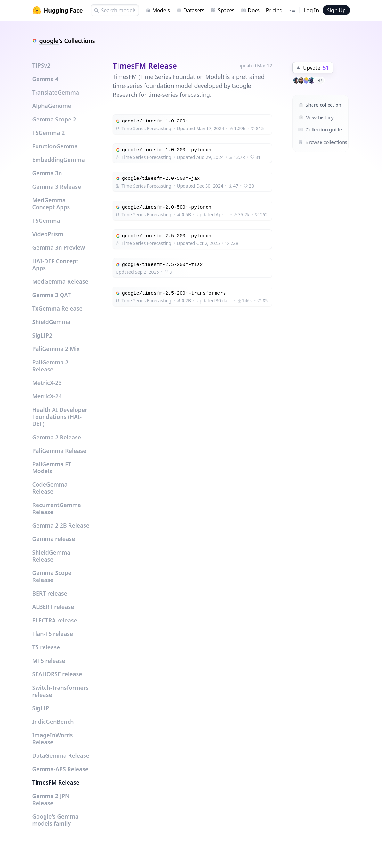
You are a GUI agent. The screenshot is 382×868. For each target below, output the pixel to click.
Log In (311, 10)
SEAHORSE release (57, 674)
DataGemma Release (61, 755)
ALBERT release (53, 607)
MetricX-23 (47, 383)
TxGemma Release (57, 308)
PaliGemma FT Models (52, 468)
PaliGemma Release (59, 451)
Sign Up (336, 10)
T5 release (46, 647)
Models (158, 10)
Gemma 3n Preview (59, 247)
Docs (250, 10)
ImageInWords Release (53, 739)
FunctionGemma (55, 146)
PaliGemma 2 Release (50, 366)
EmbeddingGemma (59, 160)
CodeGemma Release (50, 488)
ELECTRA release (55, 620)
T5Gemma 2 (49, 133)
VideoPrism (48, 234)
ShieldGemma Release (51, 556)
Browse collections (313, 142)
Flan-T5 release (53, 634)
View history (316, 117)
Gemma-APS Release (61, 769)
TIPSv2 (41, 65)
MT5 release (49, 661)
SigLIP (41, 708)
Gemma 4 (45, 79)
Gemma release (54, 539)
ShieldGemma (51, 322)
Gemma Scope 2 (54, 119)
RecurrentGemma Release (57, 508)
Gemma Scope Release (52, 576)
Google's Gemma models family (56, 820)
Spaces (223, 10)
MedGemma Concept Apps (51, 204)
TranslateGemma (56, 92)
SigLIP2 (42, 335)
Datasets (191, 10)
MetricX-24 (47, 396)
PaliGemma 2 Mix (56, 349)
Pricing (274, 10)
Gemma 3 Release (57, 187)
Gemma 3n (47, 173)
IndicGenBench (53, 722)
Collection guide (313, 129)
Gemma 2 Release (57, 437)
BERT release (50, 593)
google (49, 41)
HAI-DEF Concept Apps (56, 264)
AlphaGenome (52, 106)
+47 (319, 80)
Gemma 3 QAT (52, 295)
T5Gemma (46, 221)
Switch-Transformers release (61, 691)
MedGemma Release (61, 281)
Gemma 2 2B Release (61, 525)
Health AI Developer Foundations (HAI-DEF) (60, 417)
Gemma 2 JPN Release (51, 799)
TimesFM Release (56, 782)
